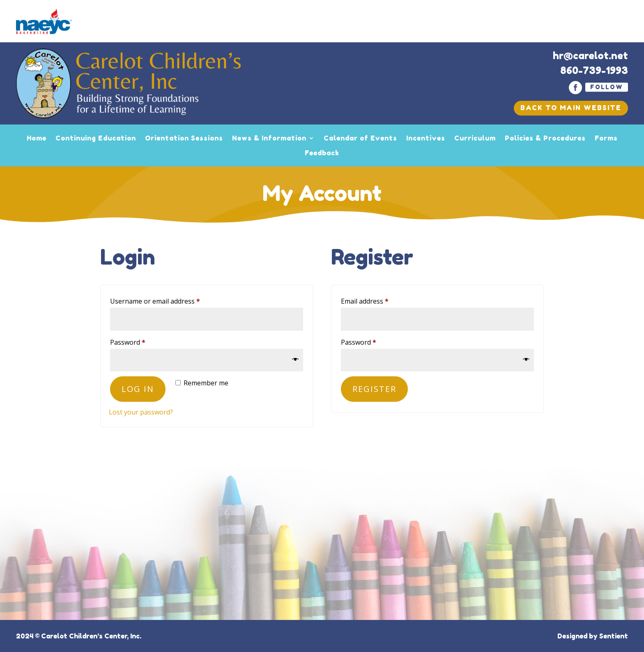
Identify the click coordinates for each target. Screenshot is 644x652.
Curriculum (475, 138)
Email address (378, 300)
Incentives (426, 138)
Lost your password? (141, 412)
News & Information (269, 138)
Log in (138, 389)
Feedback (322, 153)
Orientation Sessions (184, 138)
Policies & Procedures (545, 138)
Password (141, 341)
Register (374, 389)
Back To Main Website (571, 108)
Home (37, 138)
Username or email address (169, 300)
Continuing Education (96, 138)
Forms (606, 138)
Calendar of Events (360, 138)
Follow (607, 87)
